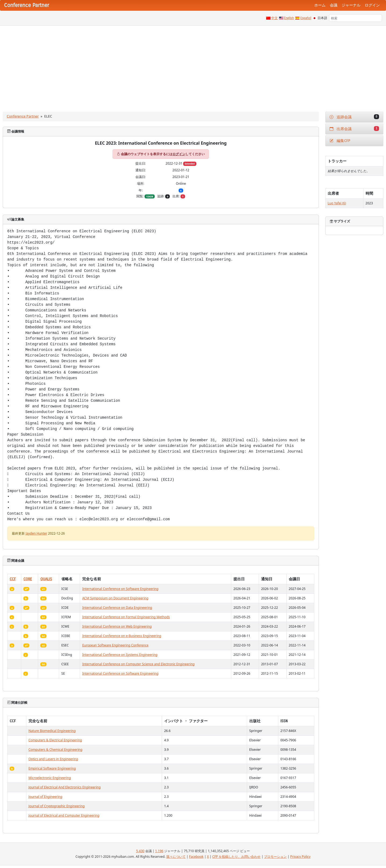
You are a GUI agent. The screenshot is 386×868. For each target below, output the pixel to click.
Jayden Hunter (36, 533)
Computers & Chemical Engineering (55, 750)
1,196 (159, 851)
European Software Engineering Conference (115, 645)
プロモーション (275, 857)
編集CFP (340, 141)
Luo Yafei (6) (337, 203)
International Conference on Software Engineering (120, 589)
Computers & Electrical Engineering (55, 740)
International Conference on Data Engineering (117, 608)
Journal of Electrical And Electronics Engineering (65, 787)
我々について (176, 857)
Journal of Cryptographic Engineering (57, 806)
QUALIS (46, 579)
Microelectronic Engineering (50, 778)
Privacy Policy (300, 857)
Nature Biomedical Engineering (52, 731)
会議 (334, 5)
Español (306, 18)
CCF (13, 579)
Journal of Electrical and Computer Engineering (64, 815)
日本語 (322, 18)
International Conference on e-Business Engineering (122, 636)
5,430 (140, 851)
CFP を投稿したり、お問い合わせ (236, 857)
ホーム (320, 5)
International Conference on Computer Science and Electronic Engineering (138, 664)
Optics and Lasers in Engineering (53, 759)
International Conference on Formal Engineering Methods (126, 617)
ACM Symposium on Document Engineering (115, 598)
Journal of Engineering (45, 797)
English (289, 18)
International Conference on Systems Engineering (120, 655)
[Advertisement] (193, 66)
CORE (28, 579)
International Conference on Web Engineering (117, 626)
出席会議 (354, 129)
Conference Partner (23, 116)
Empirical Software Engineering (52, 768)
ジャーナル (351, 5)
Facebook (196, 857)
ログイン (372, 5)
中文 (275, 18)
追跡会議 (354, 117)
